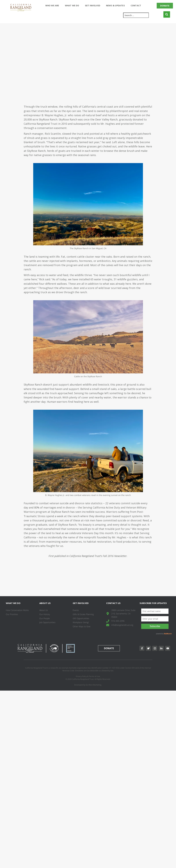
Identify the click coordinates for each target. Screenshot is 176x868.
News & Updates (115, 5)
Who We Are (52, 5)
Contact (136, 5)
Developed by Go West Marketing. (88, 685)
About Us (45, 603)
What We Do (72, 5)
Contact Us (113, 603)
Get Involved (93, 5)
